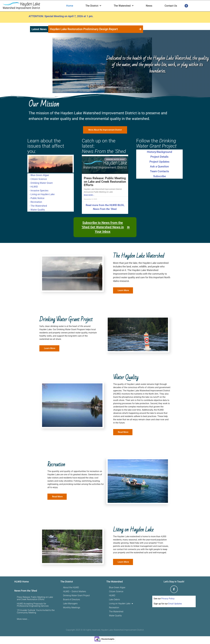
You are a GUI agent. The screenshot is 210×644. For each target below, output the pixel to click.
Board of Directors (72, 600)
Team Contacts (160, 171)
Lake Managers (70, 604)
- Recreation (36, 202)
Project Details (159, 157)
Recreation (114, 608)
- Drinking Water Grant (41, 183)
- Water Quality (37, 209)
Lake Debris (114, 600)
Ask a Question (159, 167)
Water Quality (115, 616)
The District (93, 6)
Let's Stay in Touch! (174, 582)
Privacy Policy (168, 599)
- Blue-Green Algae (39, 175)
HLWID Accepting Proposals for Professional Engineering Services (33, 605)
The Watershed (124, 6)
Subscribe (160, 176)
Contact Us (171, 6)
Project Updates (159, 162)
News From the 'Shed (26, 591)
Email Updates (175, 604)
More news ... (23, 619)
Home (70, 6)
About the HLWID (71, 588)
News (149, 6)
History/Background (160, 152)
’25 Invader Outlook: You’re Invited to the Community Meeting (36, 612)
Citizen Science (116, 592)
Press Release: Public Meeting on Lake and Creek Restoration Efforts (105, 182)
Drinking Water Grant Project (76, 596)
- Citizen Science (38, 179)
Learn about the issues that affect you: (46, 146)
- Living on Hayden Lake (42, 194)
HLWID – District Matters (75, 592)
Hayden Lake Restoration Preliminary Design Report (84, 29)
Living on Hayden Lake (121, 604)
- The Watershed (38, 206)
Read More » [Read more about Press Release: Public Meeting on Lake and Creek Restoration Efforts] (89, 195)
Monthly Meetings (72, 608)
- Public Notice (37, 198)
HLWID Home (22, 582)
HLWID (112, 596)
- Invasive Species (39, 190)
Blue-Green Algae (117, 588)
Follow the (156, 144)
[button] (141, 29)
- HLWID (34, 187)
